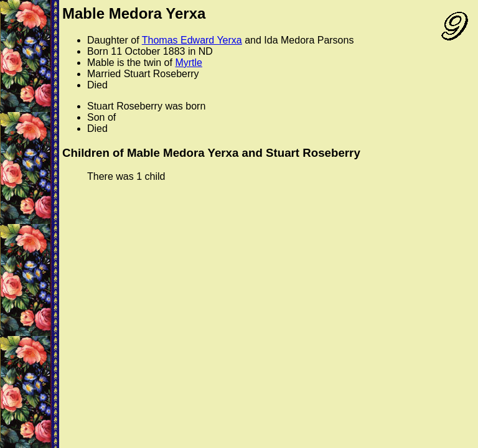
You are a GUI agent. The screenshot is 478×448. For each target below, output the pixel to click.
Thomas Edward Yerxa (192, 40)
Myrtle (189, 63)
